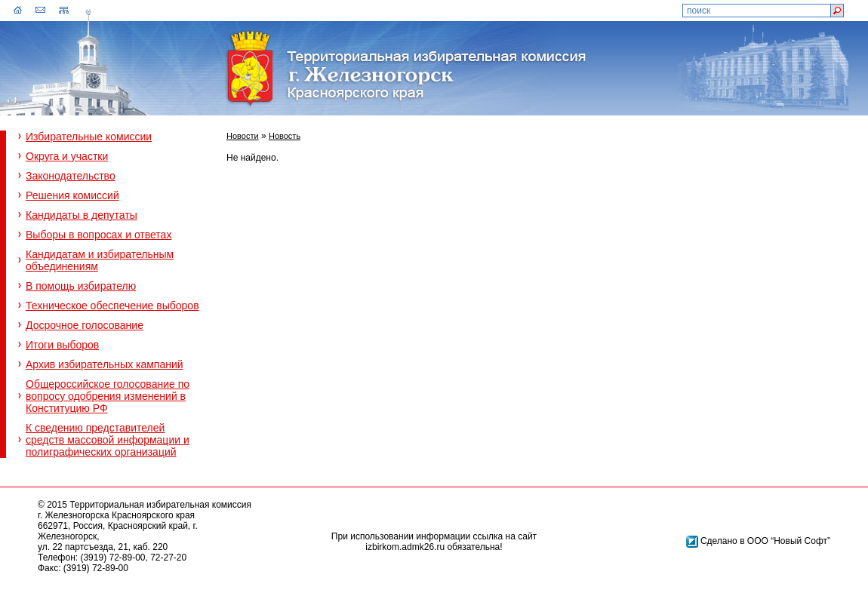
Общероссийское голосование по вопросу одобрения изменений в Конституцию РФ (108, 396)
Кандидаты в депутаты (82, 215)
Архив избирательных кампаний (105, 364)
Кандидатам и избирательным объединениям (100, 260)
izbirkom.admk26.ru (405, 547)
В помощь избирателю (81, 286)
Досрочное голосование (85, 325)
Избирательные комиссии (89, 137)
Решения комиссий (72, 195)
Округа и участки (67, 156)
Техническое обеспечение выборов (112, 306)
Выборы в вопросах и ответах (98, 235)
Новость (285, 136)
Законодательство (71, 176)
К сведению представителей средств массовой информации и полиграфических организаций (108, 440)
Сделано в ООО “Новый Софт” (765, 541)
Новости (243, 136)
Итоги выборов (62, 345)
